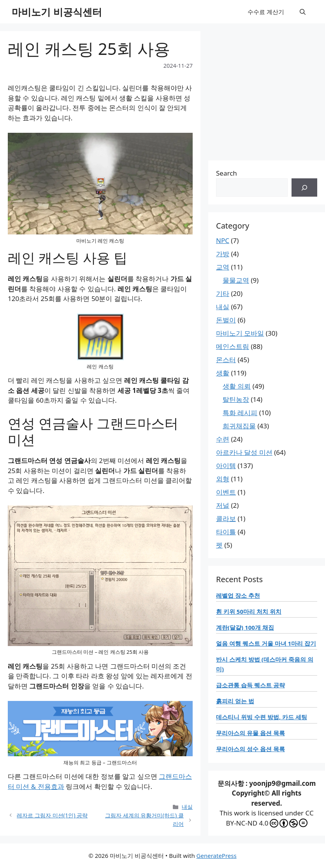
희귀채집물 (239, 426)
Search (227, 173)
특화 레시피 (240, 413)
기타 (223, 293)
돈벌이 (226, 320)
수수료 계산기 (266, 12)
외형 (223, 479)
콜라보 (226, 519)
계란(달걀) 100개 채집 (245, 627)
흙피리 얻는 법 (235, 701)
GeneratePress (217, 856)
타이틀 (226, 532)
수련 (223, 439)
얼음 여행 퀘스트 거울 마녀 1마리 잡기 (266, 643)
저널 (223, 505)
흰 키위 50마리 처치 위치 (249, 611)
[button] (303, 12)
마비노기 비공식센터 (57, 12)
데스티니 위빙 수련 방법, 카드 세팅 (262, 717)
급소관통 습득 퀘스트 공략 (250, 685)
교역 (223, 267)
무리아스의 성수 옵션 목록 (250, 749)
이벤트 (226, 492)
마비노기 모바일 (240, 333)
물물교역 (236, 280)
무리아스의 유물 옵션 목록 (250, 733)
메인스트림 (233, 346)
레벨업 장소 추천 (238, 595)
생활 (223, 373)
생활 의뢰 (237, 386)
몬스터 (226, 360)
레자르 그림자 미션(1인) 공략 (52, 815)
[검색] (304, 188)
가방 (223, 254)
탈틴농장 (236, 399)
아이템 (226, 466)
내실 (187, 807)
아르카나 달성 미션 (244, 452)
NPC (223, 240)
